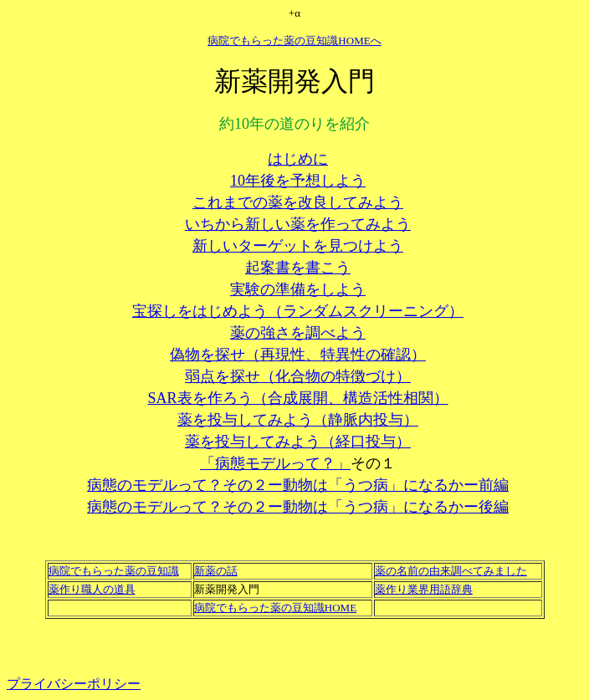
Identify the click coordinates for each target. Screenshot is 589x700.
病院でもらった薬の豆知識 (114, 571)
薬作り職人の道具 (92, 589)
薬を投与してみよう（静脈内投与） (298, 420)
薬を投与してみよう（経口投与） (298, 442)
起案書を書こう (298, 268)
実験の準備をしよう (298, 289)
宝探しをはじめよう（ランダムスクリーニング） (298, 311)
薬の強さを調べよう (298, 333)
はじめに (298, 159)
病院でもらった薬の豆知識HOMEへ (294, 41)
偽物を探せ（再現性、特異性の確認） (298, 355)
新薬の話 (216, 571)
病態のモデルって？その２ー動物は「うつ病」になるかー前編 (298, 485)
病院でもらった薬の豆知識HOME (275, 608)
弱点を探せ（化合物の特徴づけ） (298, 376)
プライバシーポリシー (74, 684)
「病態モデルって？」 (275, 463)
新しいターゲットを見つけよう (298, 246)
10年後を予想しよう (298, 181)
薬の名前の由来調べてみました (451, 571)
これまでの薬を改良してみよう (298, 202)
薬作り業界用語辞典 (424, 589)
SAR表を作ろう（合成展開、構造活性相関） (297, 398)
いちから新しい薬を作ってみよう (298, 224)
